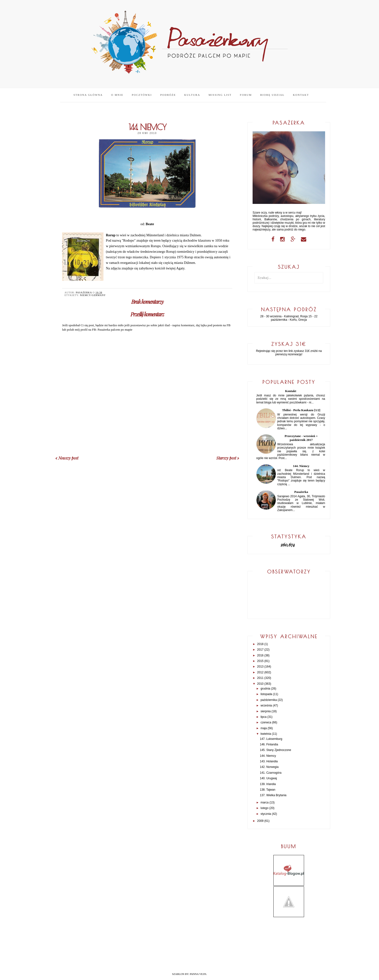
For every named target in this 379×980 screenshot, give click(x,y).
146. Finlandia (269, 744)
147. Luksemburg (271, 739)
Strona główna (88, 95)
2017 (260, 650)
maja (264, 728)
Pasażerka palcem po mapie (115, 330)
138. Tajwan (268, 790)
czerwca (266, 722)
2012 (260, 672)
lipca (264, 717)
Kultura (192, 95)
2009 (260, 821)
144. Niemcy (301, 466)
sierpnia (266, 711)
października (269, 700)
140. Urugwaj (268, 778)
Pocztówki (142, 95)
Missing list (220, 95)
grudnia (265, 689)
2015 (260, 661)
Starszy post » (228, 458)
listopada (266, 694)
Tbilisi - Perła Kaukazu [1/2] (301, 410)
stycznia (266, 814)
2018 (260, 644)
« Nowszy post (67, 458)
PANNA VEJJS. (198, 974)
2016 (260, 655)
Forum (246, 95)
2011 (260, 678)
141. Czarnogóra (271, 773)
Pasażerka (301, 492)
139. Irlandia (268, 784)
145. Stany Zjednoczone (275, 750)
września (266, 705)
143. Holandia (269, 761)
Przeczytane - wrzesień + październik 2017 (301, 438)
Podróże (168, 95)
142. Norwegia (269, 767)
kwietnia (266, 734)
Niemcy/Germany (93, 295)
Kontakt (301, 95)
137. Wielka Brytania (273, 795)
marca (265, 802)
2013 (260, 667)
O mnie (117, 95)
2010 (260, 684)
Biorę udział (272, 95)
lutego (265, 808)
